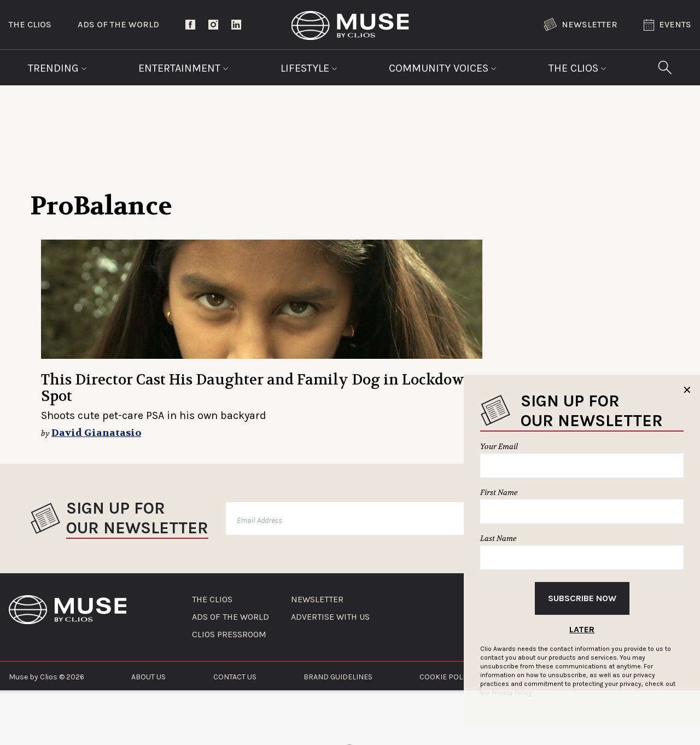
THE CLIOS (212, 600)
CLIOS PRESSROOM (229, 635)
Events (667, 25)
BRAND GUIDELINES (338, 677)
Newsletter (581, 25)
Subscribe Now (582, 598)
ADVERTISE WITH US (330, 617)
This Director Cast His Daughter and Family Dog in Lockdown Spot (258, 388)
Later (582, 629)
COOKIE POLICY (447, 677)
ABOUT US (148, 677)
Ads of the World (118, 24)
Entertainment (183, 68)
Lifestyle (309, 68)
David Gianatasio (96, 433)
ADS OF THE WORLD (231, 617)
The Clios (30, 24)
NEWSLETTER (317, 600)
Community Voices (443, 68)
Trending (57, 68)
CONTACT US (235, 677)
